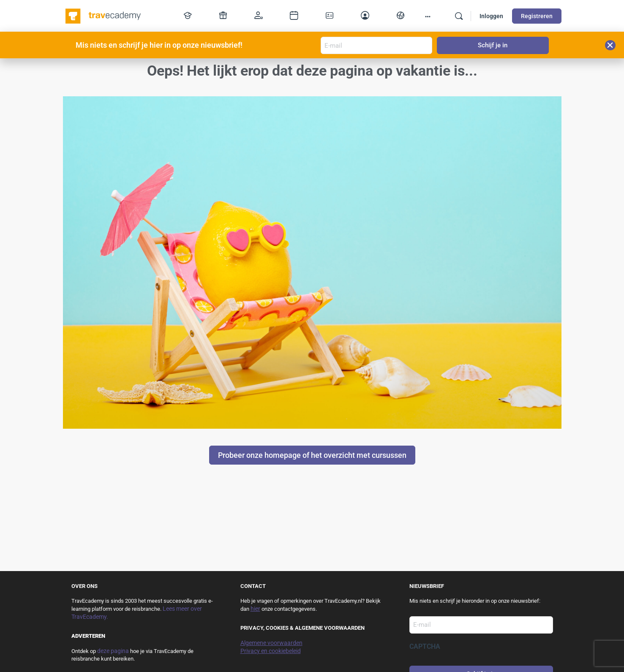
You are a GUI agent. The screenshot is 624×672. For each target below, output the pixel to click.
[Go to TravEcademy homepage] (104, 15)
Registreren (537, 16)
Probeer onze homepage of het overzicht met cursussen (312, 455)
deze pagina (113, 651)
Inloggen (491, 16)
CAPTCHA (425, 646)
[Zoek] (459, 16)
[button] (610, 45)
